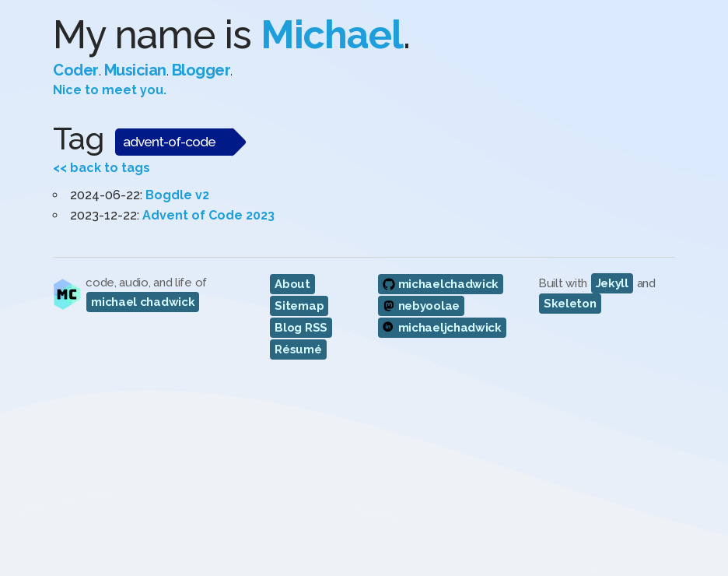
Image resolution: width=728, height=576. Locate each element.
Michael (332, 35)
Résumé (298, 349)
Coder (76, 70)
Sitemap (299, 306)
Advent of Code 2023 (208, 215)
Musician (135, 70)
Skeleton (570, 304)
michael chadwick (143, 302)
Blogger (201, 70)
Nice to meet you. (110, 90)
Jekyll (612, 283)
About (292, 284)
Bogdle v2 (177, 195)
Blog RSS (301, 328)
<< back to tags (101, 168)
